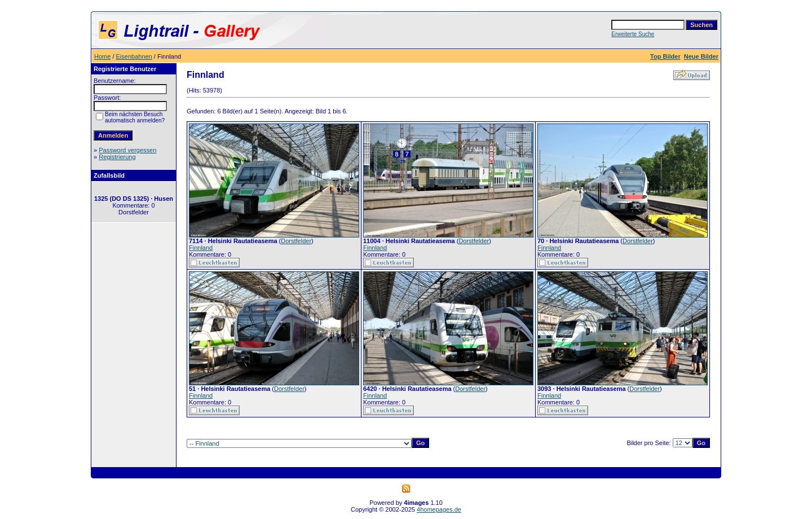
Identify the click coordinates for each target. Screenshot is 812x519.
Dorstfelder (296, 241)
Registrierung (117, 157)
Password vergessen (127, 150)
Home (102, 56)
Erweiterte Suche (633, 34)
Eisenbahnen (134, 56)
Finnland (201, 248)
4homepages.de (439, 509)
